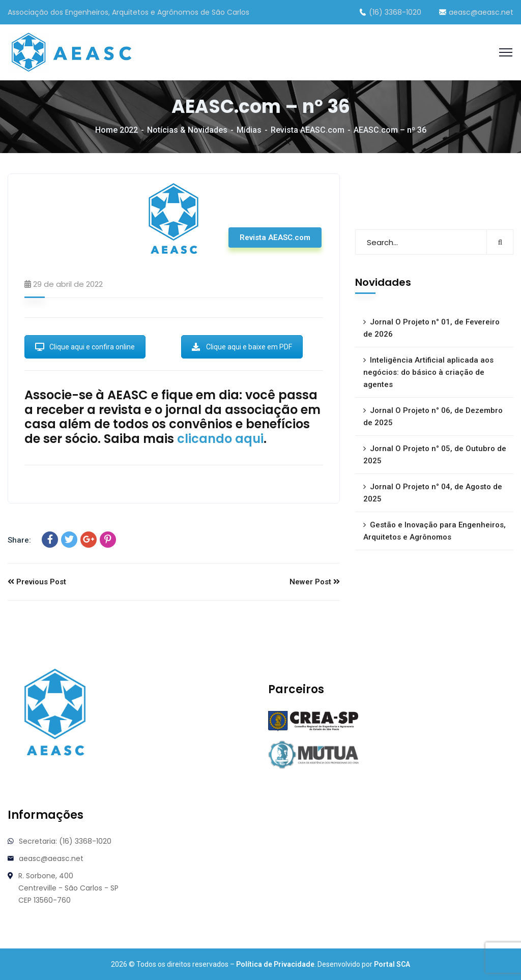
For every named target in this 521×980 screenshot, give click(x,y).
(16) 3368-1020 (390, 12)
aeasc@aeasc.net (476, 12)
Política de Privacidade (275, 964)
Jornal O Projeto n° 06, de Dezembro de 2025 (433, 417)
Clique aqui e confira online (85, 347)
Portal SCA (392, 964)
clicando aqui (220, 439)
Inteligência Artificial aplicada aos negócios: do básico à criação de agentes (428, 372)
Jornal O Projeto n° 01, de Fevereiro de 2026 (431, 328)
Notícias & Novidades (187, 130)
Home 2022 (117, 130)
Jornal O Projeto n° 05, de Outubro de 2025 (435, 455)
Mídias (249, 130)
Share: (19, 540)
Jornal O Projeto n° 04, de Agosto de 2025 (433, 493)
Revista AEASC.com (308, 130)
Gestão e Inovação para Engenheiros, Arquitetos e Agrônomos (435, 531)
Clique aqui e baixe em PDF (242, 347)
